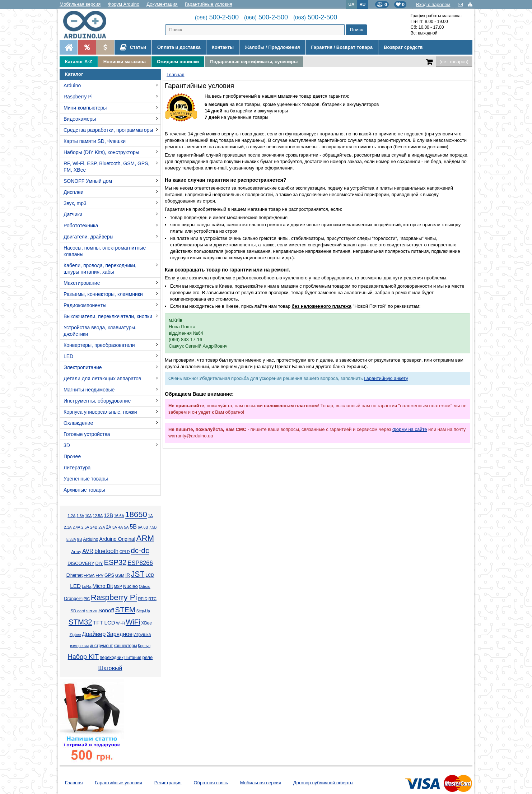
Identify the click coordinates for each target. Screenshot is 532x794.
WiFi (133, 622)
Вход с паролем (433, 4)
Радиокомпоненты (85, 305)
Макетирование (82, 283)
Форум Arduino (123, 4)
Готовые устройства (87, 434)
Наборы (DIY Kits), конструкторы (101, 152)
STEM (125, 610)
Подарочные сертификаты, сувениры (254, 62)
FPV (99, 575)
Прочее (72, 456)
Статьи (133, 47)
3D (67, 445)
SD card (78, 611)
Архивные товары (84, 490)
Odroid (145, 586)
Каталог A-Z (79, 62)
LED (68, 356)
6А (140, 527)
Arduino (72, 85)
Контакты (223, 47)
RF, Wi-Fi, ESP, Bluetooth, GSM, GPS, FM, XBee (106, 167)
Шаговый (110, 668)
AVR (88, 551)
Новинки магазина (125, 62)
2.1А (68, 527)
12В (108, 515)
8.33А (71, 540)
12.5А (98, 516)
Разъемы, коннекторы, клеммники (103, 294)
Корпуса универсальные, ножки (100, 412)
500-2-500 (217, 17)
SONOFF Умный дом (88, 181)
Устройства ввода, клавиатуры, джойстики (100, 331)
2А (109, 527)
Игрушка (142, 635)
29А (102, 527)
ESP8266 (140, 563)
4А (120, 527)
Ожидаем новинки (178, 62)
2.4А (77, 527)
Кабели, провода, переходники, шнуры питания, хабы (100, 269)
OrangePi (73, 599)
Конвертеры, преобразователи (99, 345)
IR (128, 575)
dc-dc (140, 550)
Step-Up (143, 611)
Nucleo (130, 586)
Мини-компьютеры (85, 108)
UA (352, 4)
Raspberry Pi (78, 97)
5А (126, 527)
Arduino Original (117, 539)
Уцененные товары (86, 479)
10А (88, 516)
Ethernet (74, 575)
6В (146, 527)
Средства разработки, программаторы (108, 130)
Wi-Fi (120, 623)
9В (80, 539)
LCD (150, 575)
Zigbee (75, 635)
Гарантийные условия (209, 4)
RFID (143, 599)
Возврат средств (403, 47)
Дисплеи (74, 192)
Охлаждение (78, 423)
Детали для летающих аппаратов (102, 379)
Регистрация (168, 783)
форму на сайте (410, 429)
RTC (153, 599)
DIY (99, 563)
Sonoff (106, 610)
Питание (133, 658)
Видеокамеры (80, 119)
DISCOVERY (81, 563)
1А (151, 516)
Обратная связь (211, 783)
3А (115, 527)
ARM (145, 538)
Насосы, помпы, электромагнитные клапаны (105, 251)
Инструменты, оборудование (97, 401)
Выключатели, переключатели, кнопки (108, 316)
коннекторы (125, 646)
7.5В (153, 527)
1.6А (80, 516)
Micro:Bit (103, 586)
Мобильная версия (80, 4)
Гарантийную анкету (386, 378)
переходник (112, 658)
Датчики (73, 214)
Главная (74, 783)
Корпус (144, 646)
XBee (147, 623)
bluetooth (106, 551)
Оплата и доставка (179, 47)
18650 (136, 514)
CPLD (125, 552)
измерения (79, 646)
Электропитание (83, 367)
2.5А (85, 527)
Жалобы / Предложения (272, 47)
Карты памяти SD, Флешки (95, 141)
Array (76, 551)
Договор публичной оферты (323, 783)
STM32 (80, 622)
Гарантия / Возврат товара (342, 47)
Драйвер (94, 634)
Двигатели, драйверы (88, 237)
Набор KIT (83, 657)
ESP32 (115, 562)
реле (147, 657)
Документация (162, 4)
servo (92, 611)
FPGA (89, 575)
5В (133, 527)
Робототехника (81, 226)
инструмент (101, 646)
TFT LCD (104, 623)
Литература (77, 468)
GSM (120, 575)
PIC (87, 599)
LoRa (87, 586)
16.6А (119, 516)
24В (94, 527)
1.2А (71, 516)
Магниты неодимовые (89, 390)
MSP (118, 587)
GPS (109, 575)
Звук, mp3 (75, 203)
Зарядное (120, 634)
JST (138, 574)
